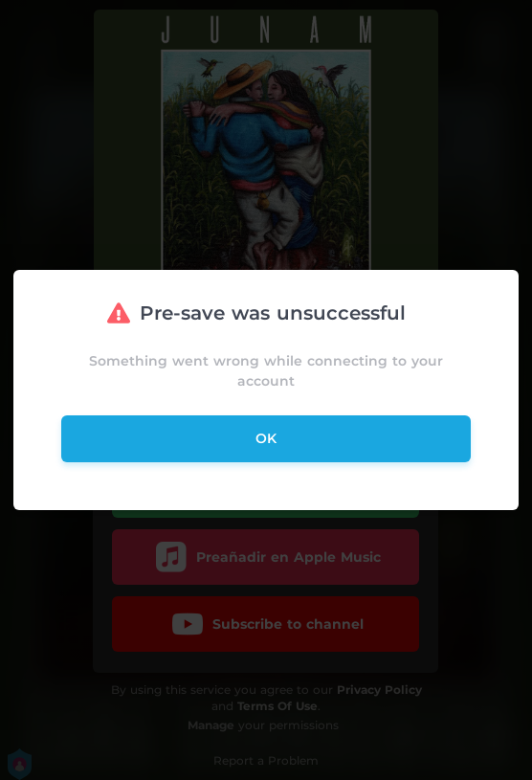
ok (266, 438)
